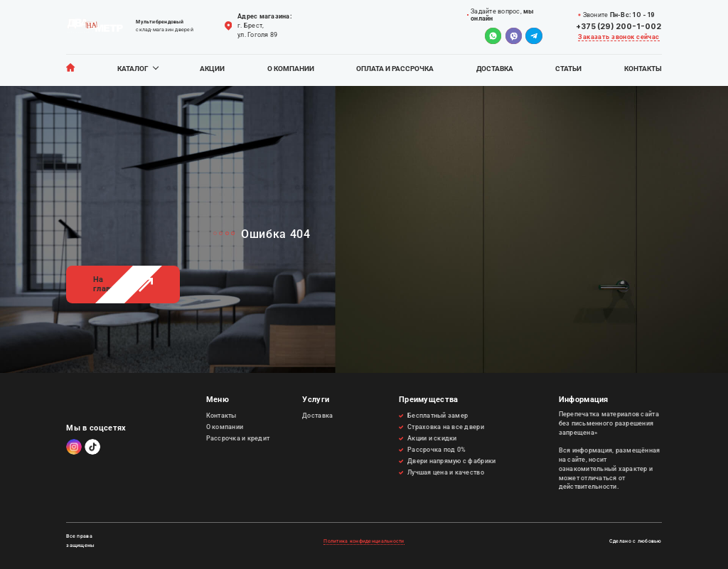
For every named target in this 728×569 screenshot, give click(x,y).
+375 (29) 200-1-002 (619, 27)
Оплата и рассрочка (395, 69)
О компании (291, 69)
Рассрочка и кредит (238, 438)
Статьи (568, 69)
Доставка (495, 69)
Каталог (133, 69)
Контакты (643, 69)
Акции (212, 69)
